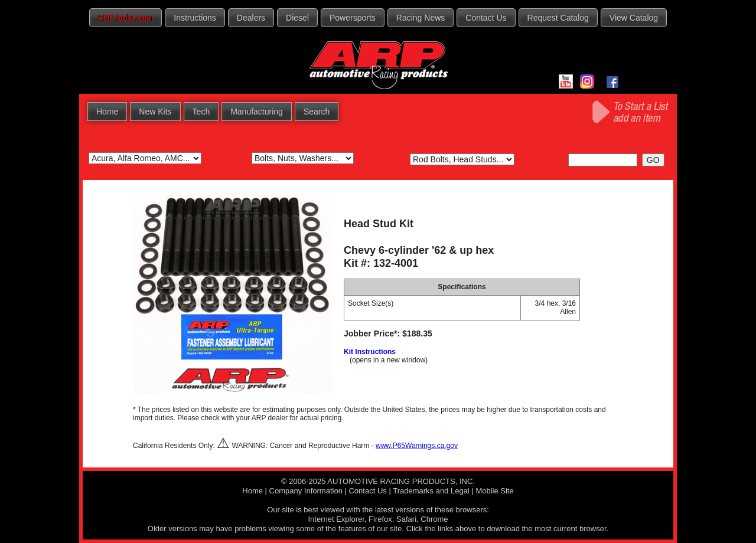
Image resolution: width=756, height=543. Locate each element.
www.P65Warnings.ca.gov (417, 446)
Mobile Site (494, 491)
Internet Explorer (336, 519)
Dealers (251, 18)
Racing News (421, 18)
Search (317, 112)
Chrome (434, 519)
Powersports (353, 18)
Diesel (297, 18)
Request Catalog (558, 18)
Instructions (195, 18)
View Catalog (634, 18)
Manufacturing (257, 112)
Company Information (306, 491)
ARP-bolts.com (126, 18)
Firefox (380, 519)
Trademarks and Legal (431, 491)
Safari (406, 519)
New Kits (155, 112)
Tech (201, 112)
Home (107, 112)
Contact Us (486, 18)
